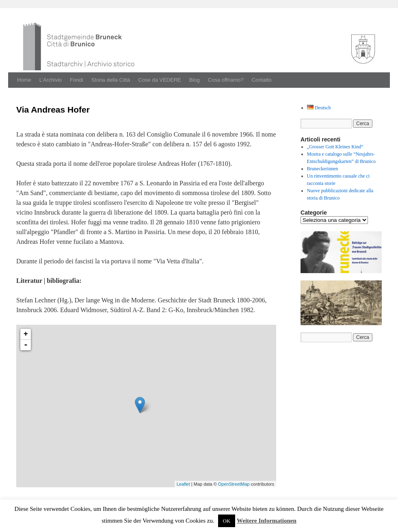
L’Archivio (51, 80)
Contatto (262, 80)
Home (24, 80)
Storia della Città (111, 80)
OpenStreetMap (234, 484)
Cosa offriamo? (226, 80)
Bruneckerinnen (323, 169)
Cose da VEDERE (160, 80)
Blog (195, 80)
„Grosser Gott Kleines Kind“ (335, 147)
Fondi (77, 80)
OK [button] (227, 521)
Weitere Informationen (267, 521)
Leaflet (183, 484)
